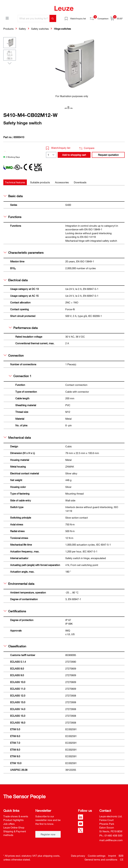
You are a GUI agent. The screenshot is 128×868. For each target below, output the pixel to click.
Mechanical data (17, 438)
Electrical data (16, 280)
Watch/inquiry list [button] (58, 148)
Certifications (15, 611)
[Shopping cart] (117, 18)
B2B (121, 856)
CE (122, 859)
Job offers (9, 824)
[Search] (53, 18)
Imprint (112, 856)
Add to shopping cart (74, 155)
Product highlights (13, 820)
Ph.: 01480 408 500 (111, 835)
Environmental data (19, 584)
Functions (12, 217)
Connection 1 (20, 376)
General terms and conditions (101, 859)
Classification (15, 646)
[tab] (15, 182)
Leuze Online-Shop (14, 827)
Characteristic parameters (24, 253)
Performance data (23, 328)
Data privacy (78, 856)
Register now (48, 834)
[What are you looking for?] (34, 18)
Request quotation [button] (108, 155)
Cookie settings (97, 856)
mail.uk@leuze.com (111, 840)
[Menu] (7, 18)
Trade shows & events (16, 816)
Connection (14, 355)
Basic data (13, 196)
